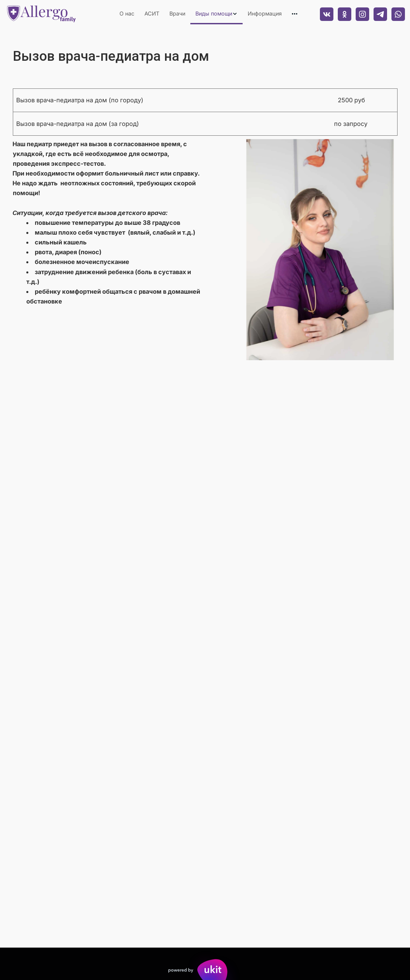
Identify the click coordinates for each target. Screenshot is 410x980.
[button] (216, 14)
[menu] (194, 14)
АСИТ (152, 14)
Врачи (177, 14)
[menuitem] (127, 14)
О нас (127, 14)
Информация (265, 14)
